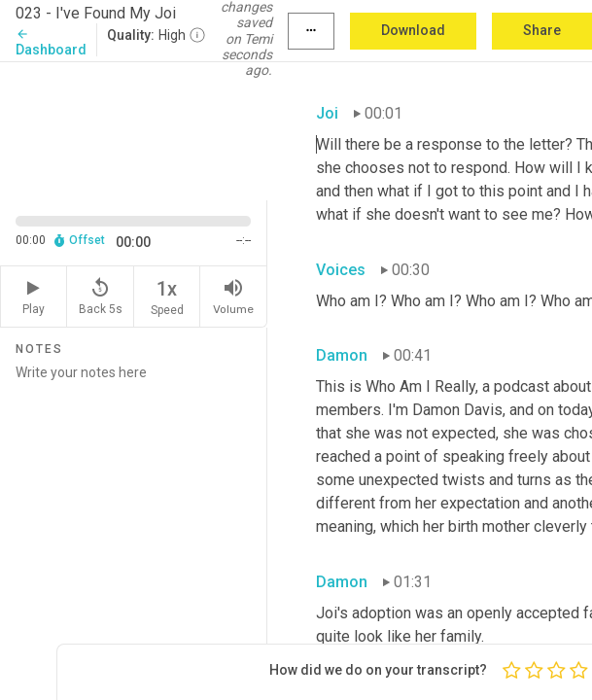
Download (413, 30)
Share (542, 30)
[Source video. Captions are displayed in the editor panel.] (134, 129)
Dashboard (51, 42)
